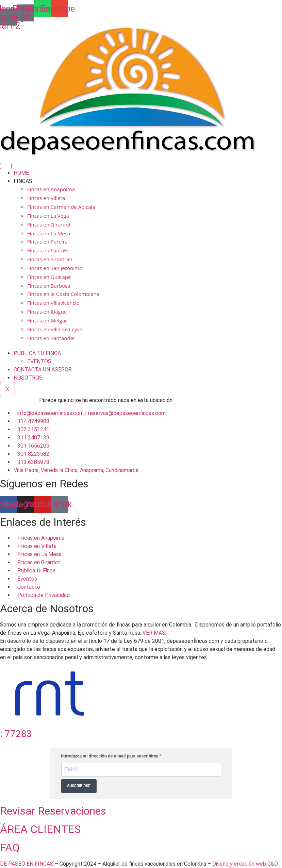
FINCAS (23, 181)
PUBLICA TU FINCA (37, 353)
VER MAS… (156, 633)
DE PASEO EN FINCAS (27, 864)
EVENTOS (39, 361)
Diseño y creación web (240, 864)
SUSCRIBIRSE (79, 786)
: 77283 (16, 734)
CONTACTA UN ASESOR (43, 370)
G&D (273, 864)
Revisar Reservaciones (53, 811)
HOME (21, 173)
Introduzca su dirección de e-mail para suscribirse (110, 756)
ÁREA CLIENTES (40, 829)
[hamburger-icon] (6, 166)
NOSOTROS (28, 378)
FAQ (10, 848)
